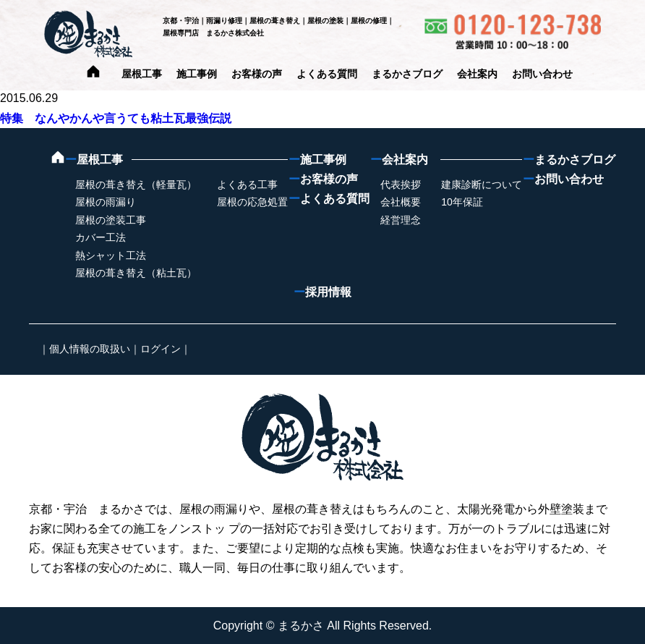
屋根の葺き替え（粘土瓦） (136, 273)
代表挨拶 (401, 185)
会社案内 (477, 74)
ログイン (161, 349)
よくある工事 (247, 185)
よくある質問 (327, 74)
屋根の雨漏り (106, 202)
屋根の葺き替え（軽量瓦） (136, 185)
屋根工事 (142, 74)
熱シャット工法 (111, 255)
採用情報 (322, 292)
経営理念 (401, 220)
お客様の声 (257, 74)
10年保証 (462, 202)
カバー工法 (101, 237)
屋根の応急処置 (252, 202)
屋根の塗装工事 (111, 220)
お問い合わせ (542, 74)
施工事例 (197, 74)
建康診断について (482, 185)
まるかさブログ (407, 74)
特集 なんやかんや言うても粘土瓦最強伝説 (116, 118)
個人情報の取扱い (90, 349)
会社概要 (401, 202)
